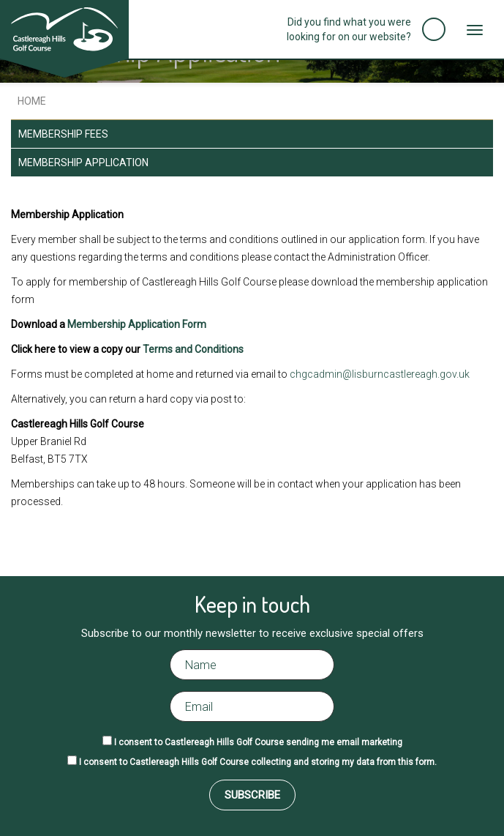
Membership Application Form (137, 324)
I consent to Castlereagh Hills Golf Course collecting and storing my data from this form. (258, 762)
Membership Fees (63, 134)
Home (31, 101)
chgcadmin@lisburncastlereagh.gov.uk (380, 374)
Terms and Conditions (193, 349)
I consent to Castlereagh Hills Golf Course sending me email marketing (258, 742)
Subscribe (252, 795)
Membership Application (83, 163)
